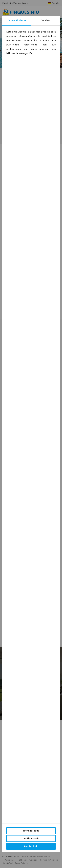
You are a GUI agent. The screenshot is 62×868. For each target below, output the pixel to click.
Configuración (31, 838)
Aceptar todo (31, 846)
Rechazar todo (31, 831)
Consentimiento (17, 20)
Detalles (45, 20)
